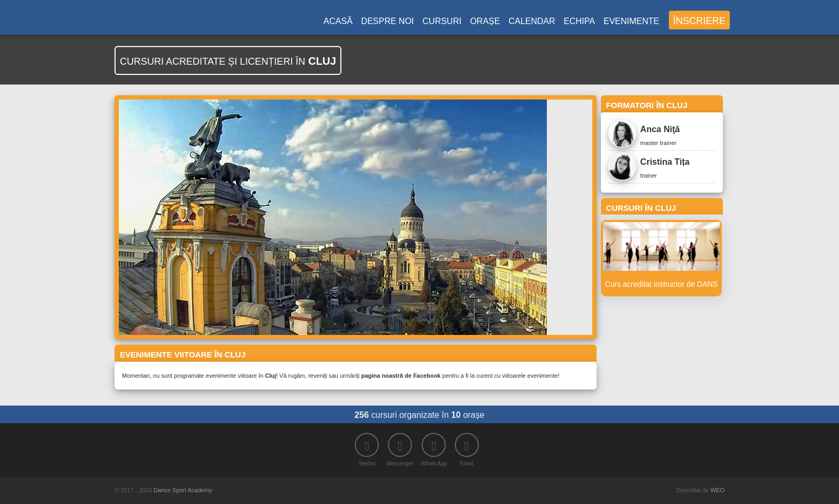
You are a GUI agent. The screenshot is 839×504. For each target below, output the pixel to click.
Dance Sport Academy (183, 490)
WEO (718, 490)
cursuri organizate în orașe (420, 415)
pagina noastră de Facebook (401, 376)
